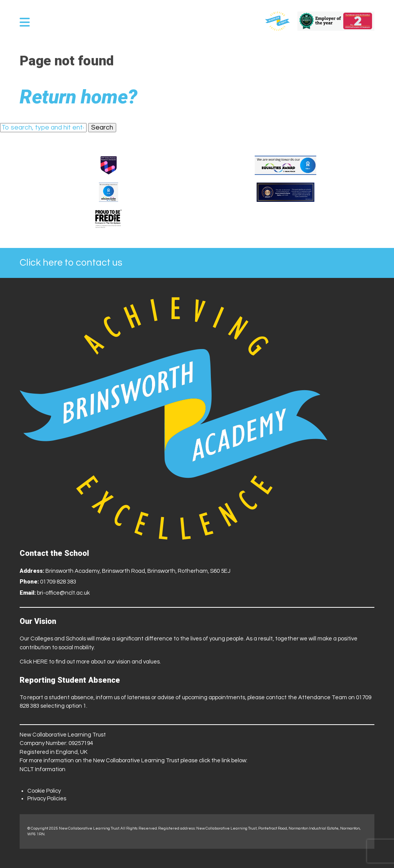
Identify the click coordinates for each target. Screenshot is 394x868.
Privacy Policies (47, 799)
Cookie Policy (44, 791)
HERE (40, 662)
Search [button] (102, 128)
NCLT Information (43, 769)
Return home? (78, 97)
